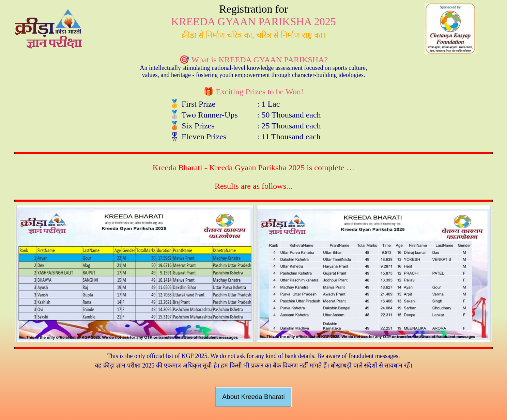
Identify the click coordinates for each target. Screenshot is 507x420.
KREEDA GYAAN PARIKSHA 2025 (253, 21)
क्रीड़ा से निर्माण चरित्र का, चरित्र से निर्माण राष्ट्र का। (253, 35)
